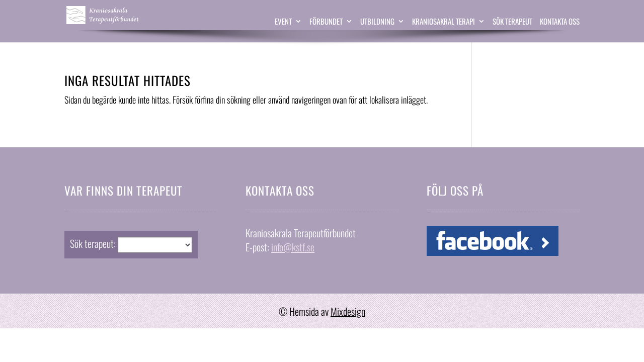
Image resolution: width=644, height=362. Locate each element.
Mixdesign (348, 311)
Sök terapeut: (93, 243)
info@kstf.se (293, 247)
